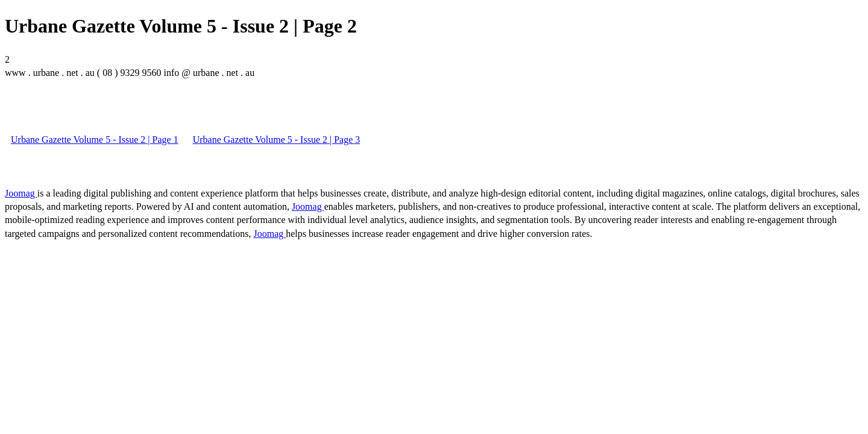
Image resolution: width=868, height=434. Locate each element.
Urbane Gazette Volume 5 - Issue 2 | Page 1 (95, 140)
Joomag (21, 193)
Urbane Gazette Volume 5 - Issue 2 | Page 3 (277, 140)
